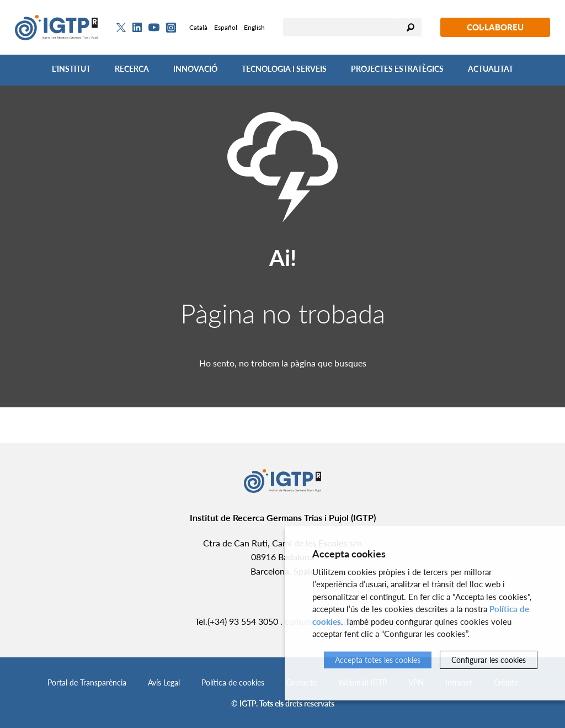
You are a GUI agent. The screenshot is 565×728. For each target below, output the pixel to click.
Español (226, 27)
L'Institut (71, 69)
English (254, 27)
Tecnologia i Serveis (284, 69)
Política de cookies (233, 682)
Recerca (132, 69)
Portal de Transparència (87, 682)
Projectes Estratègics (397, 69)
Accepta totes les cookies (378, 660)
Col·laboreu (495, 27)
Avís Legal (164, 682)
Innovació (195, 69)
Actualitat (491, 69)
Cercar (411, 27)
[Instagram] (171, 28)
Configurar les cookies (489, 660)
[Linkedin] (137, 28)
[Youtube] (154, 27)
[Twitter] (121, 28)
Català (198, 27)
